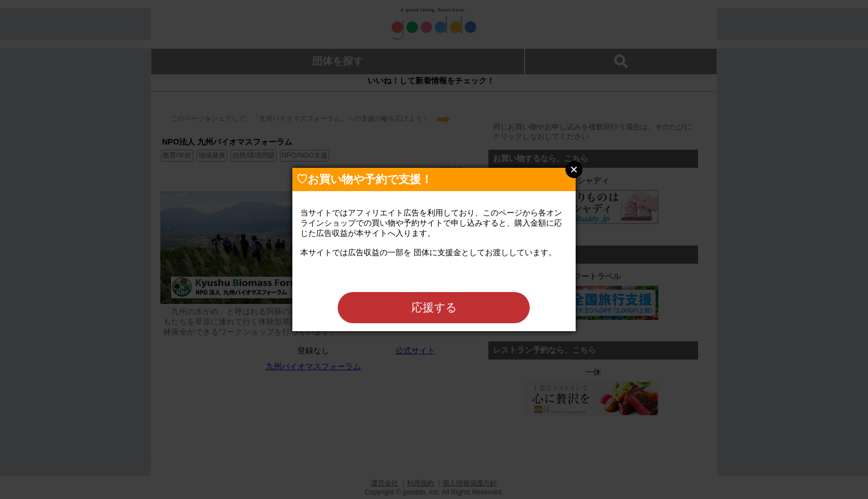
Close (574, 170)
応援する (434, 307)
